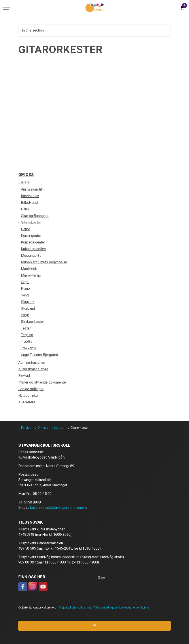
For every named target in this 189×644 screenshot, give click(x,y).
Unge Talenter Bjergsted (40, 355)
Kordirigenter (31, 236)
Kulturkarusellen (33, 249)
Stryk (25, 315)
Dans (25, 209)
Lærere (24, 182)
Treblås (27, 342)
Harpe (26, 229)
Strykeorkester (32, 322)
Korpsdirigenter (33, 242)
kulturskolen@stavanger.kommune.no (59, 508)
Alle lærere (27, 402)
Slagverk (28, 302)
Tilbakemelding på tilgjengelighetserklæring (121, 607)
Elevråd (24, 376)
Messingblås (31, 256)
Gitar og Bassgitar (35, 216)
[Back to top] (94, 626)
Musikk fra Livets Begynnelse (44, 262)
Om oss (26, 175)
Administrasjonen (32, 362)
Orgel (25, 282)
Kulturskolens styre (33, 369)
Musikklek (29, 269)
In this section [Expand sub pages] (94, 30)
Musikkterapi (31, 275)
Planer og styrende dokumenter (43, 382)
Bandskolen (30, 196)
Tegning (27, 335)
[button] (102, 578)
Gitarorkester (31, 222)
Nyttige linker (29, 396)
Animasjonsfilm (33, 189)
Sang (25, 295)
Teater (26, 328)
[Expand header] (7, 8)
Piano (25, 289)
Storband (28, 308)
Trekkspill (28, 348)
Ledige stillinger (31, 389)
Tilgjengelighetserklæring (75, 607)
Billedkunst (30, 203)
